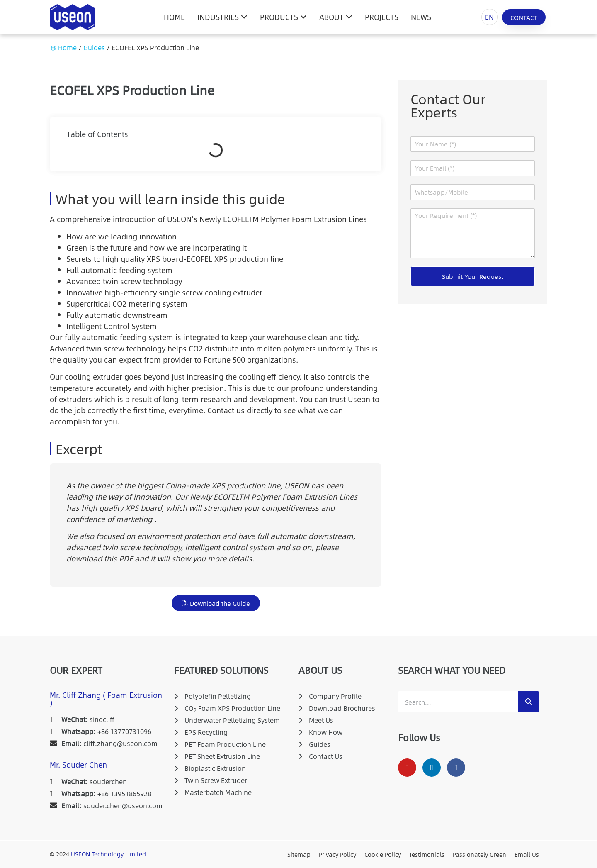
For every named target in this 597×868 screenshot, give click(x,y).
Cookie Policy (383, 854)
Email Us (527, 854)
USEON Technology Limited (108, 854)
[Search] (529, 702)
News (421, 17)
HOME (174, 17)
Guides (94, 48)
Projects (382, 17)
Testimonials (427, 854)
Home (67, 48)
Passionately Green (479, 854)
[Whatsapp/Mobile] (473, 192)
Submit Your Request (473, 276)
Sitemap (299, 854)
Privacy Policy (337, 854)
